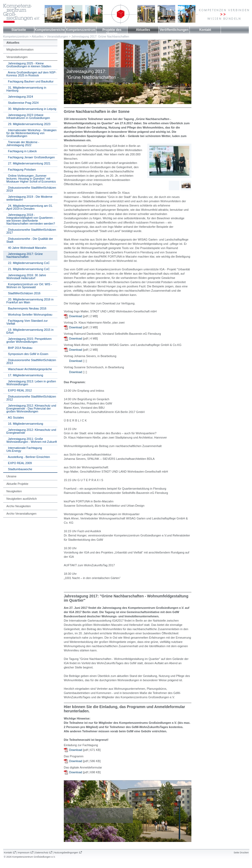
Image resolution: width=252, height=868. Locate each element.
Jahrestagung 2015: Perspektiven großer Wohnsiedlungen (29, 340)
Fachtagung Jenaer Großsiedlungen (31, 157)
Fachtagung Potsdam (21, 170)
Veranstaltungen (58, 36)
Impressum (24, 853)
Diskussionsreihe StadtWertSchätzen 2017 (31, 231)
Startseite (19, 30)
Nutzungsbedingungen (66, 853)
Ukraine (11, 476)
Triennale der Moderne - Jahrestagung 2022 (23, 144)
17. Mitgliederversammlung (25, 375)
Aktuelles (143, 30)
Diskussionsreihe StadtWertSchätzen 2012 (31, 398)
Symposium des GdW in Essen (27, 354)
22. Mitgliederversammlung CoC (28, 263)
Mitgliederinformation (20, 49)
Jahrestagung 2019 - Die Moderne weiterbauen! (29, 198)
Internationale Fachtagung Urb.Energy (24, 449)
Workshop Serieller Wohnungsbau (29, 315)
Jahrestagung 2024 (20, 97)
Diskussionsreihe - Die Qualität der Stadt (30, 240)
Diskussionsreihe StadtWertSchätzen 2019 (31, 189)
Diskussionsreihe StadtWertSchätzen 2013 (31, 361)
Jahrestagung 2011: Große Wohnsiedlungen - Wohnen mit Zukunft (32, 440)
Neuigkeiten (14, 491)
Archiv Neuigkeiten (19, 506)
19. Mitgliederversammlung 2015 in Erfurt (30, 331)
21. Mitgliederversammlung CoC (28, 269)
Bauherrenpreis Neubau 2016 (26, 308)
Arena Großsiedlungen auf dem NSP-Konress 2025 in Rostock (31, 74)
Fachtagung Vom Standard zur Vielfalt (27, 322)
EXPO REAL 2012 (19, 390)
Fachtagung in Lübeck (22, 151)
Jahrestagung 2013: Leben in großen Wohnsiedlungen (31, 383)
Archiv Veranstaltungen (21, 514)
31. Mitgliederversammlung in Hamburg (26, 89)
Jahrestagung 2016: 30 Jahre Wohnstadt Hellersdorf (26, 277)
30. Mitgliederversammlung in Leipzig (31, 109)
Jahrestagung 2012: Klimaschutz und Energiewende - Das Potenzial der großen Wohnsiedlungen (31, 408)
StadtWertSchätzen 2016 (23, 293)
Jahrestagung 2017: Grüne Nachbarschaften (100, 36)
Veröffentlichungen (174, 30)
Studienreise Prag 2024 (22, 103)
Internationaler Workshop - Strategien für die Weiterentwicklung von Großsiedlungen (31, 133)
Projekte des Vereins (112, 32)
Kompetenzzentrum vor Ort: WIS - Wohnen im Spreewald (29, 286)
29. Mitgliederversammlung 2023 (28, 124)
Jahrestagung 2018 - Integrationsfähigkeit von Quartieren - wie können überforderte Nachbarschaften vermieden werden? (31, 219)
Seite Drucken (241, 853)
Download (76, 316)
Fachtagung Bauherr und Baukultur (30, 81)
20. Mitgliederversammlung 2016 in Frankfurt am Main (30, 301)
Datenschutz (42, 853)
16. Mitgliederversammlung (25, 424)
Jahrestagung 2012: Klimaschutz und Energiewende (31, 431)
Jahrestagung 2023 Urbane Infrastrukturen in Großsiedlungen (28, 116)
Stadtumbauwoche (19, 469)
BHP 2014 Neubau (19, 348)
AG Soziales (15, 418)
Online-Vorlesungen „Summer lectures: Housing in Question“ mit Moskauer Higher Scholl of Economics (31, 179)
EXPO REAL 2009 (19, 463)
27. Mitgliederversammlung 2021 (28, 163)
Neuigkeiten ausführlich (22, 499)
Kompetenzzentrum (81, 30)
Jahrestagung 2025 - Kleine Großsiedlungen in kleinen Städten (29, 65)
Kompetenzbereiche (50, 30)
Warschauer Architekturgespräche (29, 369)
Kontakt (205, 30)
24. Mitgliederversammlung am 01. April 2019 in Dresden (30, 207)
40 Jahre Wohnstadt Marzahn (26, 248)
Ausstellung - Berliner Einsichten (28, 457)
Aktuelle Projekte (17, 484)
